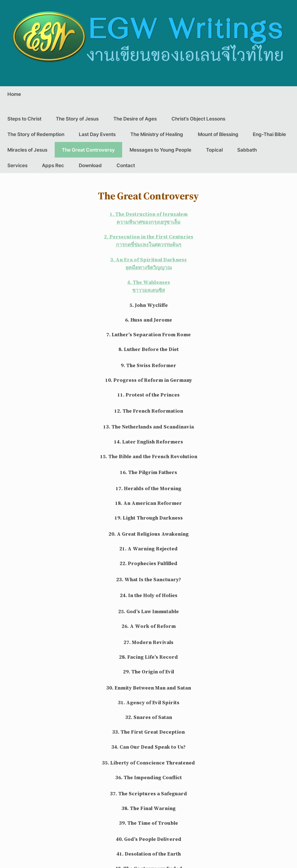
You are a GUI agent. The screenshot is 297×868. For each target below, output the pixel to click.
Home (14, 94)
